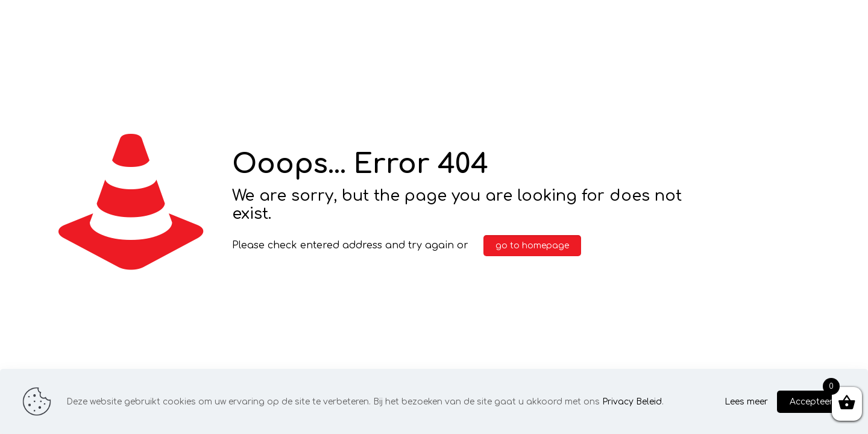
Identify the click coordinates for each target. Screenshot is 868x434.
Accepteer (811, 402)
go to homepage (532, 246)
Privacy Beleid (632, 402)
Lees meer (746, 402)
